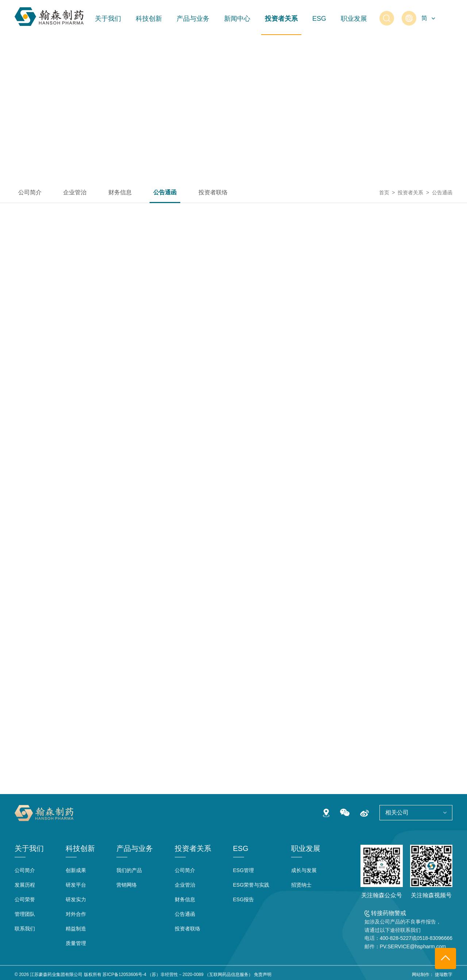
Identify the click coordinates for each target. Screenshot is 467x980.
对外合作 (76, 914)
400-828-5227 (396, 938)
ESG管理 (244, 870)
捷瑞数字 (444, 975)
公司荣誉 (25, 899)
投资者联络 (213, 192)
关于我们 (108, 19)
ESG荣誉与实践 (251, 885)
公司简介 (30, 192)
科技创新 (149, 19)
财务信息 (120, 192)
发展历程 (25, 885)
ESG (319, 19)
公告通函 (165, 192)
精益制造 (76, 929)
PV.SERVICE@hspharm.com (413, 946)
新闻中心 (237, 19)
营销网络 (127, 885)
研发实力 (76, 899)
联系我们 (25, 929)
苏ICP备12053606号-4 (124, 975)
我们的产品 (129, 870)
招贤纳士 (301, 885)
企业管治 (75, 192)
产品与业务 (193, 19)
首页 (384, 192)
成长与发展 (304, 870)
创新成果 (76, 870)
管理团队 (25, 914)
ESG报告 (244, 899)
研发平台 (76, 885)
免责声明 (263, 975)
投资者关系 (281, 19)
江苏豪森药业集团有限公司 (56, 975)
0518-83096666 (435, 938)
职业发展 (354, 19)
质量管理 (76, 943)
